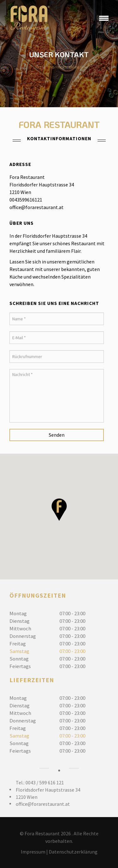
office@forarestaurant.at (43, 804)
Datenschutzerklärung (73, 852)
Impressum (33, 852)
